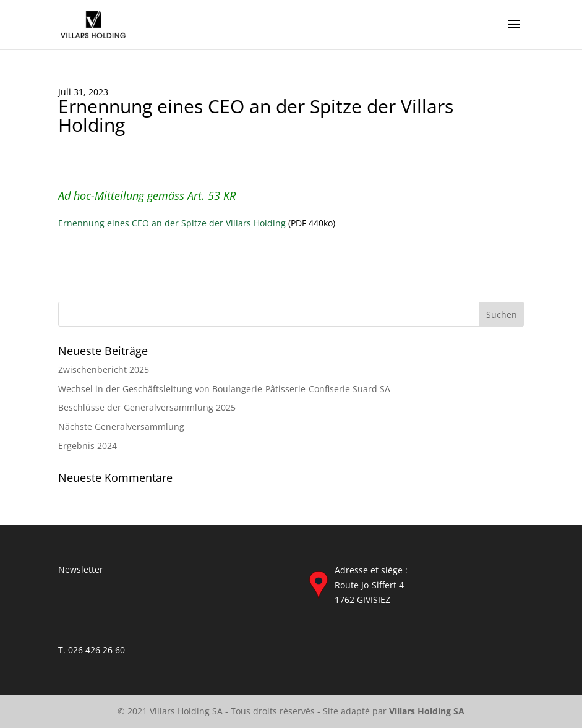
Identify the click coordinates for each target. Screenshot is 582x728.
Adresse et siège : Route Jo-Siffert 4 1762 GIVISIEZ (371, 585)
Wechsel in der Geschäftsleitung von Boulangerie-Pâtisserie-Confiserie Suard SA (224, 389)
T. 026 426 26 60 (92, 650)
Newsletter (81, 569)
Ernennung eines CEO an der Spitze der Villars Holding (172, 223)
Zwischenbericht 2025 (104, 370)
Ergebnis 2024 (88, 446)
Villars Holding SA (427, 711)
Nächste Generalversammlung (121, 426)
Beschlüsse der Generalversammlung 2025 (147, 407)
